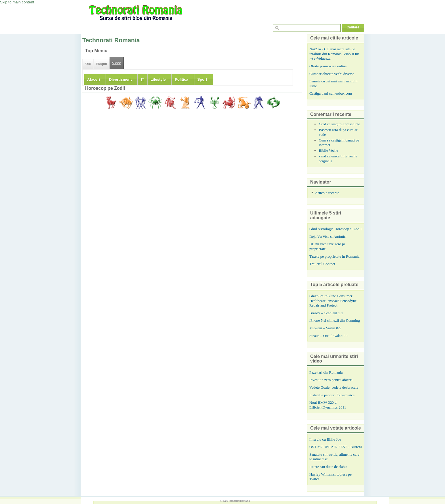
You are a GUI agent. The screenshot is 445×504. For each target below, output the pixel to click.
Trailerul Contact (322, 264)
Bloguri (101, 64)
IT (142, 79)
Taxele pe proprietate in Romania (334, 256)
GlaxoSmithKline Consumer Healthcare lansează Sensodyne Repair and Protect (333, 301)
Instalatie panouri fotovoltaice (332, 395)
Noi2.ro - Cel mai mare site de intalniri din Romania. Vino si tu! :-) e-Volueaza (334, 54)
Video (117, 63)
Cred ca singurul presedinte (339, 124)
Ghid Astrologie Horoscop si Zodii (335, 229)
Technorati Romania (239, 501)
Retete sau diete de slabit (328, 467)
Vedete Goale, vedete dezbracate (334, 387)
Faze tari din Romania (326, 372)
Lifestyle (158, 79)
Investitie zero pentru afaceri (331, 380)
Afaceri (94, 79)
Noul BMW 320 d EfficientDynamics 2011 (328, 405)
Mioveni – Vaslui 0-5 (325, 328)
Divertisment (120, 79)
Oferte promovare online (328, 66)
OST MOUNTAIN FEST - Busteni (336, 447)
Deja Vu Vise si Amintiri (328, 237)
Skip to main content (17, 2)
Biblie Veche (328, 150)
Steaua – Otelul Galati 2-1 (329, 336)
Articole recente (327, 193)
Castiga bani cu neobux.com (331, 93)
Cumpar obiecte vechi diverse (332, 74)
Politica (181, 79)
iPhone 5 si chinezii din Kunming (335, 320)
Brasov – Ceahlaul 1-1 (326, 313)
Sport (202, 79)
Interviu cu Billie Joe (325, 439)
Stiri (88, 64)
